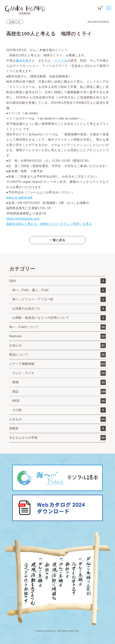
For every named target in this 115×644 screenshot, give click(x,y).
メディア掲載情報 (57, 364)
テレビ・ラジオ (59, 373)
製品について (57, 355)
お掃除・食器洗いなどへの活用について (59, 318)
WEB (59, 401)
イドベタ (61, 61)
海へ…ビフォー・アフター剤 (59, 299)
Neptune (57, 336)
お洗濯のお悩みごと (59, 309)
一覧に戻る (57, 240)
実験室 (57, 428)
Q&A (57, 281)
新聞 (59, 382)
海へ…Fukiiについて (57, 327)
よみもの (57, 419)
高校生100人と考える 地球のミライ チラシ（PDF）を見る (49, 224)
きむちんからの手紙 (57, 438)
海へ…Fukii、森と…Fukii (59, 290)
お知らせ (15, 22)
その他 (59, 410)
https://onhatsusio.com (23, 219)
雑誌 (59, 392)
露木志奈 (22, 61)
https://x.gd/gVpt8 (19, 198)
